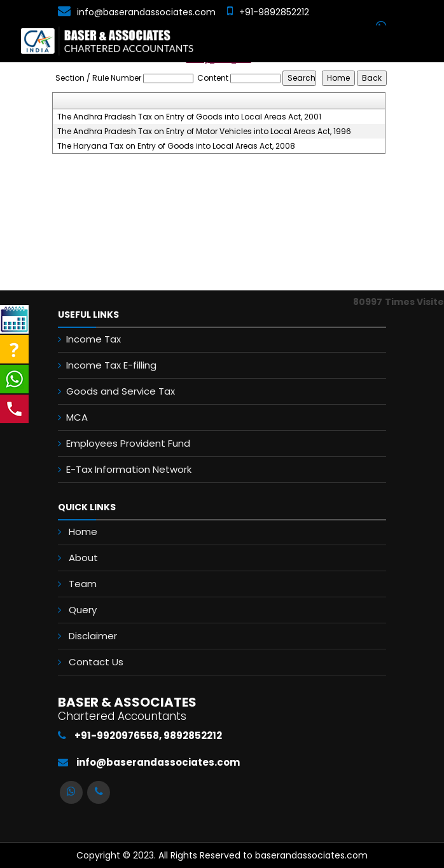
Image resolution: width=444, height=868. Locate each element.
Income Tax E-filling (111, 365)
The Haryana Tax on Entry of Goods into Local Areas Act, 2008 (176, 146)
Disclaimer (93, 636)
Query (83, 610)
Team (83, 584)
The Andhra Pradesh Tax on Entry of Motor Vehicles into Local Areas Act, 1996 (204, 132)
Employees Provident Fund (128, 443)
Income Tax (94, 339)
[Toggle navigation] (422, 44)
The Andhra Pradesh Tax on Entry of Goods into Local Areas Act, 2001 (189, 117)
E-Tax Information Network (129, 469)
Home (83, 532)
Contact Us (96, 662)
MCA (77, 417)
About (83, 558)
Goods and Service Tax (121, 391)
